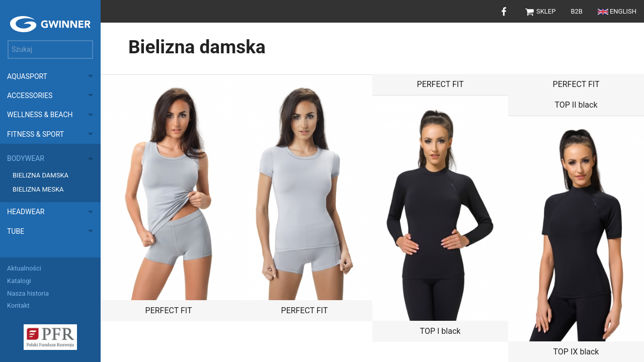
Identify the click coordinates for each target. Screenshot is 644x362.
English (617, 11)
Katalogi (19, 281)
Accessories (30, 96)
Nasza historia (28, 293)
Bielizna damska (41, 175)
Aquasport (27, 76)
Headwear (26, 212)
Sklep (540, 11)
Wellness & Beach (40, 115)
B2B (577, 11)
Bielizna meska (38, 189)
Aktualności (24, 268)
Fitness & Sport (35, 134)
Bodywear (26, 158)
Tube (16, 231)
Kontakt (18, 305)
